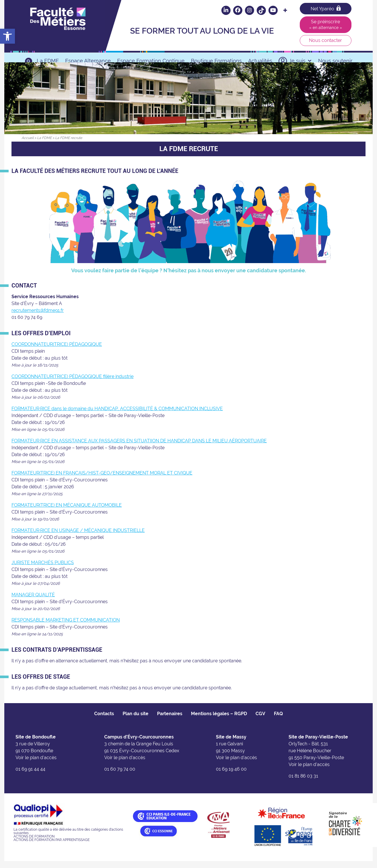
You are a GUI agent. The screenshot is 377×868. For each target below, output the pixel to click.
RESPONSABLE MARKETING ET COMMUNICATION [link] (66, 627)
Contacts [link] (104, 721)
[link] (7, 36)
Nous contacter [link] (325, 40)
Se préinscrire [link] (326, 24)
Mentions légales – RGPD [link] (219, 721)
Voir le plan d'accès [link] (36, 765)
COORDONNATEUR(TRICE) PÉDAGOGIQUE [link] (57, 351)
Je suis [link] (300, 61)
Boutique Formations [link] (216, 61)
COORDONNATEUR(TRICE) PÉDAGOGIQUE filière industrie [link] (72, 384)
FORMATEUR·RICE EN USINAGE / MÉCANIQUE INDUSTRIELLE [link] (78, 538)
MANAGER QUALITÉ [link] (33, 602)
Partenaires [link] (170, 721)
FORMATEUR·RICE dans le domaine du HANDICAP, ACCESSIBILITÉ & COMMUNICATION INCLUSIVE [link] (117, 416)
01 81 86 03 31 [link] (303, 783)
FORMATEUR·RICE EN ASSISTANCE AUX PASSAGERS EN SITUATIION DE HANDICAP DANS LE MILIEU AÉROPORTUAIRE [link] (139, 448)
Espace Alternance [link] (88, 61)
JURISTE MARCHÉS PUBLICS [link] (43, 570)
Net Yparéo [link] (326, 8)
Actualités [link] (260, 61)
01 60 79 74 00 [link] (120, 776)
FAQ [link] (278, 721)
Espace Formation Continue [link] (151, 61)
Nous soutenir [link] (335, 61)
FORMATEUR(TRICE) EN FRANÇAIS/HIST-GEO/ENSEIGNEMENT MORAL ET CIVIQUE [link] (102, 480)
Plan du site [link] (136, 721)
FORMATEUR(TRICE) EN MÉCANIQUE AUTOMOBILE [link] (67, 512)
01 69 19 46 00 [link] (231, 776)
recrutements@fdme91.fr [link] (38, 318)
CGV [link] (260, 721)
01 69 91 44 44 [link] (30, 776)
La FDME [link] (48, 61)
